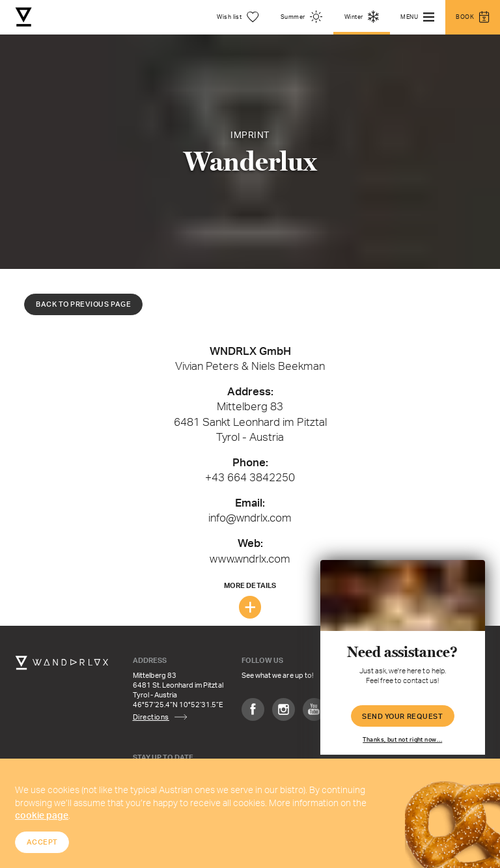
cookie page (42, 815)
